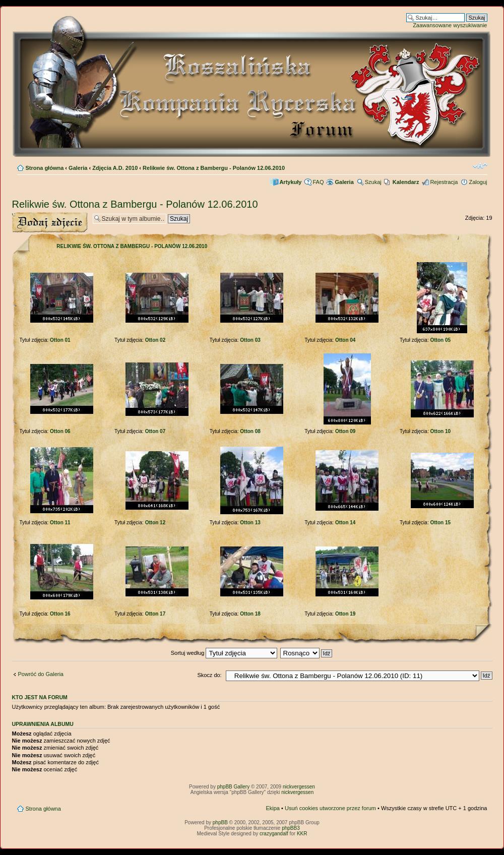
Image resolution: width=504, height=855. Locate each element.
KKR (302, 834)
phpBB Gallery (233, 787)
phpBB (220, 822)
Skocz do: (209, 675)
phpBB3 (291, 828)
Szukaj (373, 182)
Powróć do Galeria (41, 674)
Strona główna (45, 168)
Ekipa (273, 808)
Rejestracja (444, 182)
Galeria (78, 168)
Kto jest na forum (40, 697)
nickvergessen (299, 787)
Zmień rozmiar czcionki (480, 166)
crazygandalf (274, 834)
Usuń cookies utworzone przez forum (330, 808)
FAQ (318, 182)
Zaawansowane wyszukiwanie (450, 25)
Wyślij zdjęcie (50, 223)
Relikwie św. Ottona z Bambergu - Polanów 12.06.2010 (214, 168)
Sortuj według (224, 653)
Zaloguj (478, 182)
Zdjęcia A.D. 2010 (115, 168)
